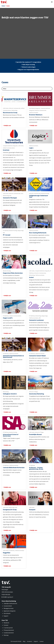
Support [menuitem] (36, 641)
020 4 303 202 (6, 595)
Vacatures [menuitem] (30, 641)
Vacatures (6, 623)
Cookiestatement (9, 633)
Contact (6, 625)
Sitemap (6, 635)
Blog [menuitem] (24, 641)
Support (6, 616)
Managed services (9, 608)
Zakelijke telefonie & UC (10, 603)
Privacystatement (9, 630)
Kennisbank (7, 613)
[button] (52, 2)
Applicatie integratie (10, 611)
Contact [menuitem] (42, 641)
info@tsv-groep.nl (8, 597)
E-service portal (8, 628)
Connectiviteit (8, 606)
